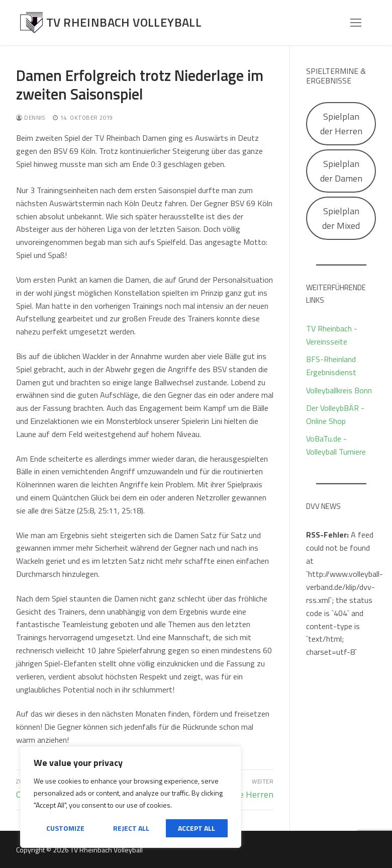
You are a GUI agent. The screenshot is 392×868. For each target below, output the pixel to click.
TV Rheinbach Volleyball (124, 22)
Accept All (197, 828)
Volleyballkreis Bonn (339, 390)
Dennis (30, 117)
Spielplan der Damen (341, 171)
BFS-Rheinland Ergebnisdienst (331, 366)
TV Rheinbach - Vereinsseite (332, 335)
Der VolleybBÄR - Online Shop (335, 414)
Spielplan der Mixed (341, 218)
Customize (65, 828)
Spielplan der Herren (341, 124)
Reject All (131, 828)
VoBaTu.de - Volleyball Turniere (336, 445)
